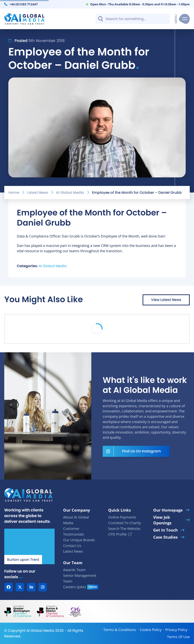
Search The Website (124, 529)
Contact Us (72, 546)
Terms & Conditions (120, 630)
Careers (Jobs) (74, 587)
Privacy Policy (176, 630)
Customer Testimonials (74, 531)
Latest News (38, 193)
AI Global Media (70, 193)
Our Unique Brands (79, 540)
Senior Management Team (80, 578)
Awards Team (74, 570)
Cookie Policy (151, 630)
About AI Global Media (76, 520)
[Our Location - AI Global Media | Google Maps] (29, 546)
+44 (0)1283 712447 (24, 4)
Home (14, 193)
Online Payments (122, 517)
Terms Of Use (178, 637)
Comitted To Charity (125, 523)
